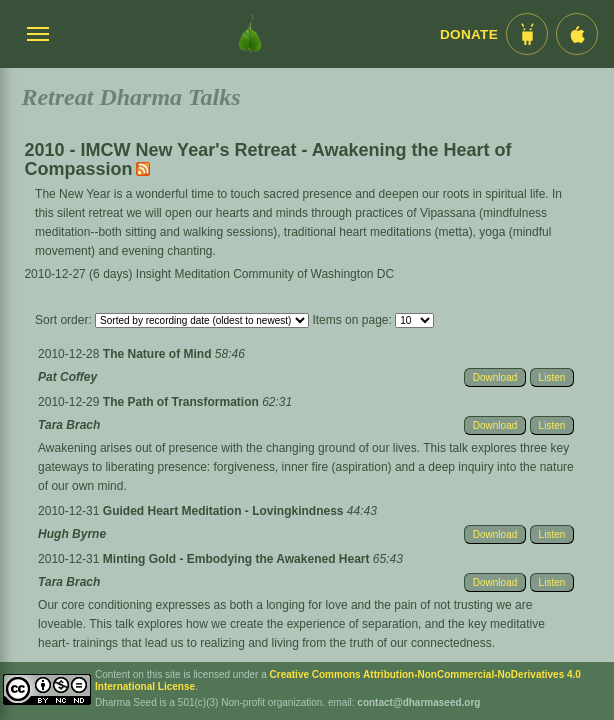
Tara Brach (69, 425)
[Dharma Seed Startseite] (250, 34)
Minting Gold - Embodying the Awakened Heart (238, 559)
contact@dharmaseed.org (418, 702)
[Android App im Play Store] (527, 34)
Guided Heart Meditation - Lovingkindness (225, 511)
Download (495, 377)
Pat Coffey (67, 377)
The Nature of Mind (159, 354)
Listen (552, 377)
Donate (469, 34)
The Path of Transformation (182, 402)
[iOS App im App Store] (577, 34)
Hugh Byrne (72, 534)
